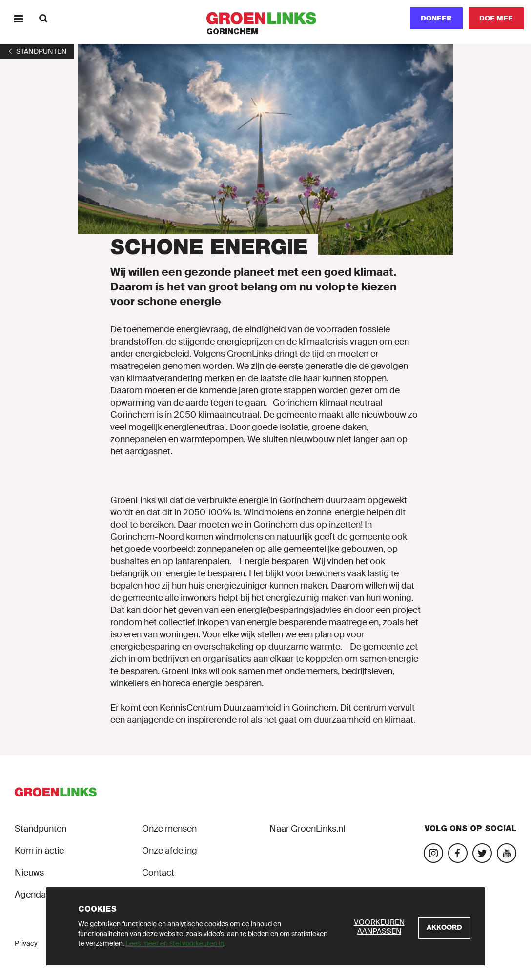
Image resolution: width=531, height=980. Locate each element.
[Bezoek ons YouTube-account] (507, 853)
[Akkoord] (444, 928)
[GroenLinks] (266, 18)
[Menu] (18, 18)
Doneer (436, 18)
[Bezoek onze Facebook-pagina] (458, 853)
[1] (37, 51)
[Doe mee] (496, 18)
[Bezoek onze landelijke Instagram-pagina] (433, 853)
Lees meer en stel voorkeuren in (175, 943)
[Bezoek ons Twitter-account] (482, 853)
